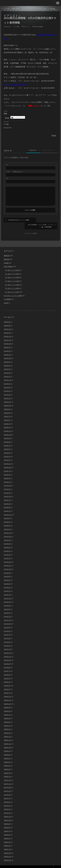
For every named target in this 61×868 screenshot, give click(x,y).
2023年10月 (7, 339)
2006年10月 (7, 815)
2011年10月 (7, 619)
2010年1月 (7, 688)
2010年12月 (7, 648)
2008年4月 (7, 761)
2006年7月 (7, 826)
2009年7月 (7, 710)
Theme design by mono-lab (50, 864)
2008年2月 (7, 768)
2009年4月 (7, 721)
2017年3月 (7, 484)
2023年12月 (7, 332)
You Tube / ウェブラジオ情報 (13, 291)
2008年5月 (7, 757)
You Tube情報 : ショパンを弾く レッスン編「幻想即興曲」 (44, 221)
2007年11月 (7, 779)
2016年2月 (7, 503)
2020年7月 (7, 412)
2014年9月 (7, 535)
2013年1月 (7, 590)
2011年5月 (7, 637)
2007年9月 (7, 786)
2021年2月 (7, 390)
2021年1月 (7, 393)
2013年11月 (7, 561)
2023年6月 (7, 346)
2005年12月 (7, 848)
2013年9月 (7, 568)
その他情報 (7, 294)
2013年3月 (7, 586)
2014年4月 (7, 543)
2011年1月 (7, 644)
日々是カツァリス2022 (12, 269)
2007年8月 (7, 790)
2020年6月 (7, 415)
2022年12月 (7, 353)
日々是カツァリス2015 (12, 280)
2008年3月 (7, 764)
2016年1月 (7, 506)
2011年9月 (7, 623)
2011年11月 (7, 615)
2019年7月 (7, 441)
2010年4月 (7, 677)
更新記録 (7, 254)
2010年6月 (7, 670)
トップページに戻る (30, 228)
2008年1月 (7, 772)
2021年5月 (7, 383)
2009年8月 (7, 706)
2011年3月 (7, 641)
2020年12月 (7, 397)
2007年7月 (7, 794)
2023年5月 (7, 350)
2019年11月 (7, 430)
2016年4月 (7, 499)
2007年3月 (7, 804)
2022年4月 (7, 364)
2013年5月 (7, 579)
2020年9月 (7, 404)
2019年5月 (7, 448)
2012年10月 (7, 597)
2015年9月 (7, 513)
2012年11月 (7, 594)
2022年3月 (7, 368)
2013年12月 (7, 557)
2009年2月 (7, 728)
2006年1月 (7, 844)
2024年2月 (7, 328)
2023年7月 (7, 342)
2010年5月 (7, 674)
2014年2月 (7, 550)
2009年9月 (7, 703)
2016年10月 (7, 492)
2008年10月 (7, 743)
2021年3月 (7, 386)
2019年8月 (7, 437)
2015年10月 (7, 510)
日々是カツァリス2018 (12, 276)
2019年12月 (7, 426)
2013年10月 (7, 564)
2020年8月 (7, 408)
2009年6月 (7, 714)
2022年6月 (7, 357)
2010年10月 (7, 655)
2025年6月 (7, 321)
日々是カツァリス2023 (12, 265)
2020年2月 (7, 419)
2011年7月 (7, 630)
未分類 (6, 298)
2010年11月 (7, 652)
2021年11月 (7, 375)
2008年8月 (7, 750)
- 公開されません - (15, 172)
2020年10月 (7, 401)
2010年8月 (7, 663)
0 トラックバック (48, 150)
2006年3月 (7, 837)
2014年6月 (7, 539)
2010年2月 (7, 684)
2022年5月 (7, 361)
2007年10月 (7, 783)
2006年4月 (7, 834)
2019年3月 (7, 455)
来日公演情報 (39, 27)
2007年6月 (7, 797)
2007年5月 (7, 801)
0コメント (27, 27)
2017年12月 (7, 481)
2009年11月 (7, 695)
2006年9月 (7, 819)
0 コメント (30, 150)
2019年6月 (7, 444)
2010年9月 (7, 659)
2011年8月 (7, 626)
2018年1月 (7, 477)
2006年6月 (7, 830)
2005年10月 (7, 855)
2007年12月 (7, 775)
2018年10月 (7, 463)
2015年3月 (7, 521)
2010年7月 (7, 666)
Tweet (7, 118)
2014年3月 (7, 546)
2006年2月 (7, 841)
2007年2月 (7, 808)
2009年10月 (7, 699)
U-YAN (17, 27)
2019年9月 (7, 433)
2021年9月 (7, 379)
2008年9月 (7, 746)
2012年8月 (7, 604)
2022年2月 (7, 372)
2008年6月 (7, 754)
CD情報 (6, 258)
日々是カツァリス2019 (12, 273)
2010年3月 (7, 681)
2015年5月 (7, 517)
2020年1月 (7, 423)
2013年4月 (7, 583)
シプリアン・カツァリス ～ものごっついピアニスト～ (31, 13)
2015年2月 (7, 524)
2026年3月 (7, 317)
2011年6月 (7, 633)
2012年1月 (7, 612)
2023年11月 (7, 335)
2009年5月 (7, 717)
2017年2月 (7, 488)
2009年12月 (7, 692)
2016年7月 (7, 495)
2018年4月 (7, 473)
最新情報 (7, 251)
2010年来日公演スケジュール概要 (18, 221)
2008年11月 (7, 739)
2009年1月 (7, 732)
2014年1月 (7, 553)
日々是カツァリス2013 (12, 284)
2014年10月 (7, 532)
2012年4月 (7, 608)
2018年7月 (7, 466)
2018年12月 (7, 459)
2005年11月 (7, 852)
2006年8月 (7, 823)
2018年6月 (7, 470)
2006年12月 (7, 812)
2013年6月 (7, 575)
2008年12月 (7, 735)
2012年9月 (7, 601)
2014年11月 (7, 528)
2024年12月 (7, 324)
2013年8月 (7, 572)
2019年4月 (7, 452)
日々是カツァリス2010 (12, 287)
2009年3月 (7, 724)
